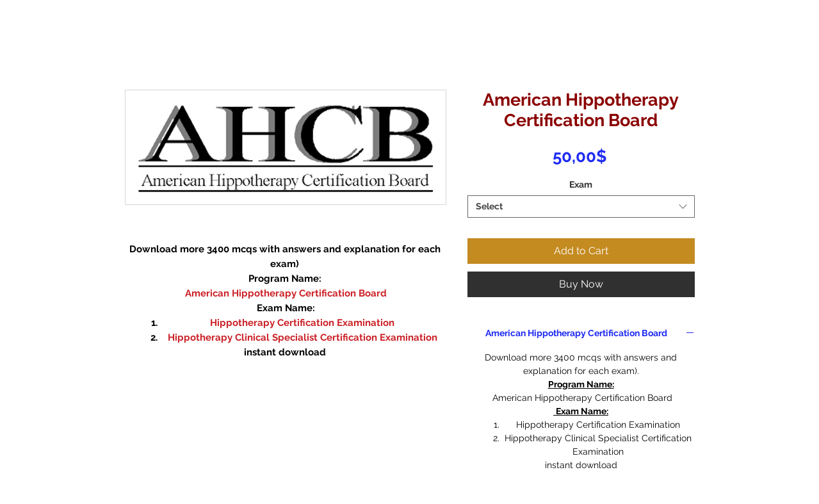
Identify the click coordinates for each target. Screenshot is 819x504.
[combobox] (581, 207)
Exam (581, 184)
